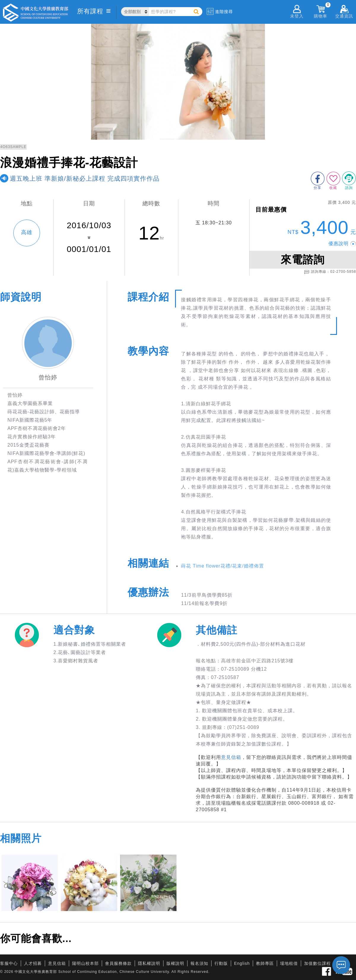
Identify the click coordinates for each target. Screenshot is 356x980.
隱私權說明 (149, 963)
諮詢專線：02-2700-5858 (330, 272)
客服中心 (9, 963)
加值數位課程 (317, 963)
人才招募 (33, 963)
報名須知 (199, 963)
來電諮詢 (303, 260)
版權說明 (175, 963)
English (242, 963)
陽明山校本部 (85, 963)
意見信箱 (231, 757)
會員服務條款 (118, 963)
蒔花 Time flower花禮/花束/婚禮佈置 (222, 566)
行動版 (221, 963)
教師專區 (265, 963)
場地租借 (289, 963)
